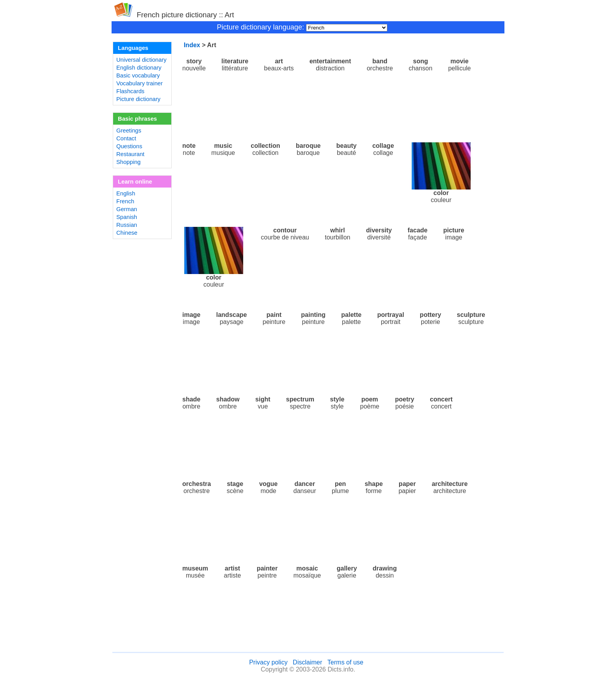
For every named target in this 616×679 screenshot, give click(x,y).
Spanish (127, 217)
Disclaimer (307, 662)
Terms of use (345, 662)
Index (192, 45)
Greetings (129, 131)
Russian (127, 225)
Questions (129, 146)
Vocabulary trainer (139, 83)
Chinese (127, 233)
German (127, 209)
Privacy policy (268, 662)
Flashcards (130, 91)
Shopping (128, 162)
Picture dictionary (138, 99)
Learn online (135, 182)
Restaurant (130, 154)
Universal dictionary (141, 60)
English (126, 193)
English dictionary (139, 68)
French (125, 201)
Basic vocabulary (138, 75)
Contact (126, 138)
